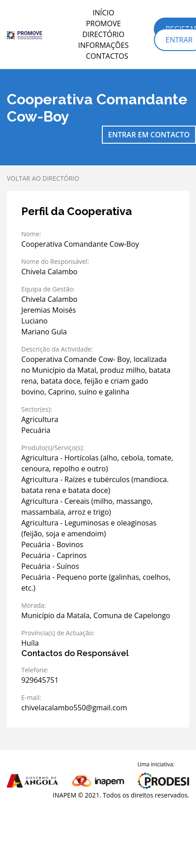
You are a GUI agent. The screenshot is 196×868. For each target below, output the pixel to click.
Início (104, 13)
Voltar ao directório (43, 178)
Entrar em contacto (149, 135)
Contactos (107, 56)
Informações (104, 45)
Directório (103, 34)
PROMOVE (103, 23)
